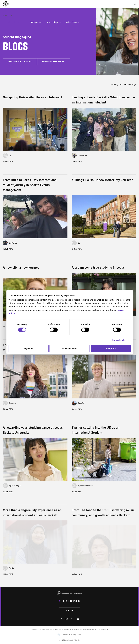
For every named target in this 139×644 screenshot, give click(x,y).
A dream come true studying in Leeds (98, 267)
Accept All (111, 349)
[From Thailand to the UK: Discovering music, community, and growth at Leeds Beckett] (104, 547)
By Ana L (12, 403)
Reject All (28, 349)
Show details (119, 340)
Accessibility (34, 630)
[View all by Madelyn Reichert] (74, 486)
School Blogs (54, 22)
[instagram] (67, 620)
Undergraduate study (20, 61)
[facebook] (61, 620)
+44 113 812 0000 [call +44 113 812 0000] (71, 601)
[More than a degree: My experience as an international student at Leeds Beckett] (35, 542)
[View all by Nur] (5, 568)
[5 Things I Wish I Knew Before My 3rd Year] (104, 217)
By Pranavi (13, 243)
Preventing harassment (90, 630)
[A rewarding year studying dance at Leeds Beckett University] (35, 459)
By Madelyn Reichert (86, 486)
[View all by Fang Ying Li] (5, 486)
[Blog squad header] (117, 42)
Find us (70, 611)
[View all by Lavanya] (74, 155)
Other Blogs (73, 22)
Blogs (15, 47)
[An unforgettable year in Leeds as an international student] (104, 377)
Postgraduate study (53, 61)
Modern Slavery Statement (70, 630)
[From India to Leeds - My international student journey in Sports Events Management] (35, 217)
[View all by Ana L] (5, 403)
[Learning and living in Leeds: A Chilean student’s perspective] (35, 377)
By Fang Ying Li (15, 486)
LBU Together (35, 22)
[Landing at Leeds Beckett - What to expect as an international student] (104, 129)
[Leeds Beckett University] (16, 4)
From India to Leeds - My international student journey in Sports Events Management (30, 185)
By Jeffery (82, 403)
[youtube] (78, 620)
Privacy (55, 630)
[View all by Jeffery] (74, 403)
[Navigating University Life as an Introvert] (35, 129)
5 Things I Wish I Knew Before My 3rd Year (102, 180)
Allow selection (69, 349)
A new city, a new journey (21, 267)
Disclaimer (46, 630)
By (10, 155)
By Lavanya (82, 155)
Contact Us (105, 630)
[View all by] (5, 155)
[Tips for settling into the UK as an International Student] (104, 459)
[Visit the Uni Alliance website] (59, 635)
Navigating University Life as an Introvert (32, 97)
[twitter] (72, 620)
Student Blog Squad (15, 22)
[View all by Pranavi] (5, 243)
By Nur (12, 568)
